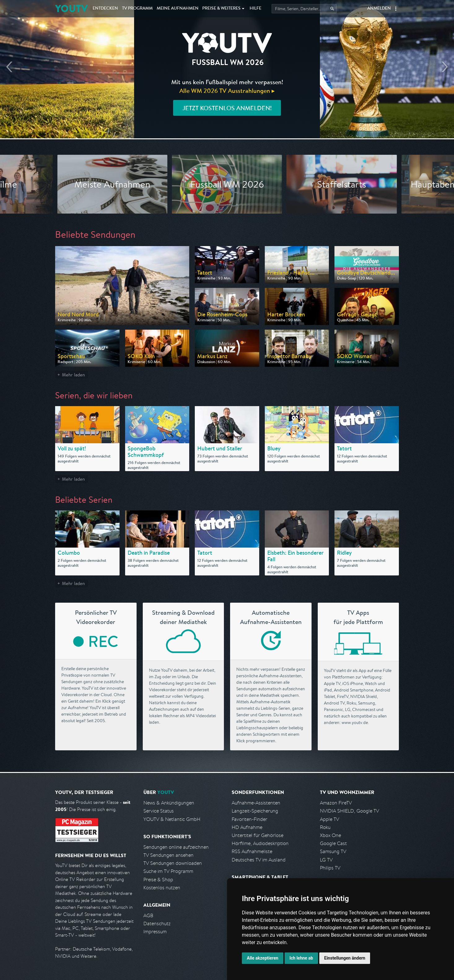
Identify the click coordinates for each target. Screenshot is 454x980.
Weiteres (221, 9)
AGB (148, 915)
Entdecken (105, 9)
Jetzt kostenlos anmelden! (227, 108)
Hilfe (255, 9)
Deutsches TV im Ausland (259, 860)
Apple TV (330, 819)
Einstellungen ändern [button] (345, 958)
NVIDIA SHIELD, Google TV (349, 811)
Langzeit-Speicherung (255, 811)
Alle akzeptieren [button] (263, 958)
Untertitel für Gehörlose (258, 835)
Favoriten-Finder (249, 819)
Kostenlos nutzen (162, 888)
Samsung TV (333, 851)
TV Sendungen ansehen (168, 855)
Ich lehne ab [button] (301, 958)
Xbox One (330, 835)
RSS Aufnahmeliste (252, 851)
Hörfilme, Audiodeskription (260, 843)
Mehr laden (73, 375)
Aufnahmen (178, 9)
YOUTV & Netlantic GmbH (172, 819)
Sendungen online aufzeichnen (176, 847)
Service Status (159, 811)
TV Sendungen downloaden (173, 863)
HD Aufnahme (247, 827)
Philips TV (330, 868)
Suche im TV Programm (168, 871)
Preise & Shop (158, 880)
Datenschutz (157, 924)
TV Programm (137, 9)
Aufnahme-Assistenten (256, 803)
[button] (396, 9)
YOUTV (71, 9)
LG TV (326, 860)
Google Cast (333, 843)
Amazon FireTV (336, 803)
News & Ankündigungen (169, 803)
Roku (325, 827)
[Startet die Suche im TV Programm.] (304, 9)
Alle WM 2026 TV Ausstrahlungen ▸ (227, 91)
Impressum (155, 932)
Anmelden (379, 9)
